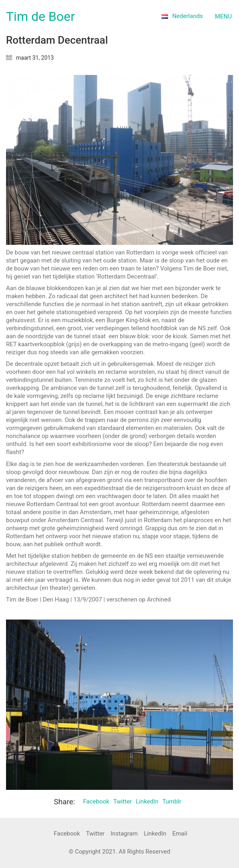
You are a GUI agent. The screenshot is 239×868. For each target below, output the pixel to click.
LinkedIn (147, 801)
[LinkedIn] (155, 834)
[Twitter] (95, 834)
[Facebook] (67, 834)
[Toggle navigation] (224, 16)
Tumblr (172, 801)
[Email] (180, 834)
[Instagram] (124, 834)
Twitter (122, 801)
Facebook (96, 801)
